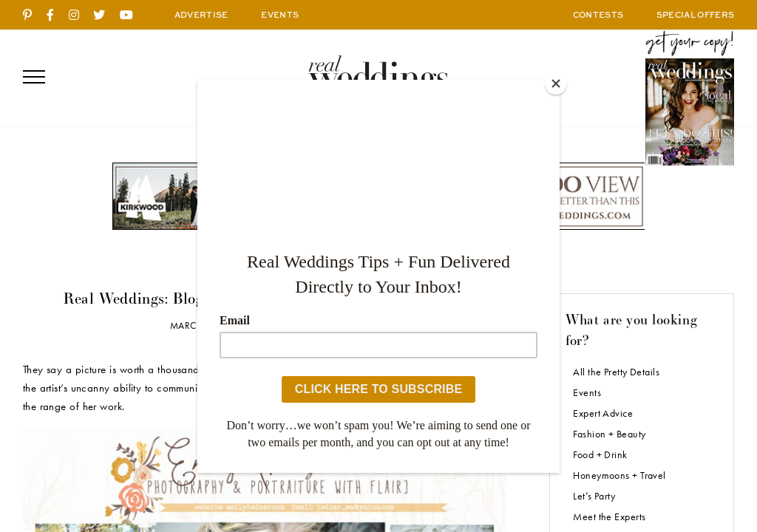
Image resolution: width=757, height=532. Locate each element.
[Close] (556, 83)
